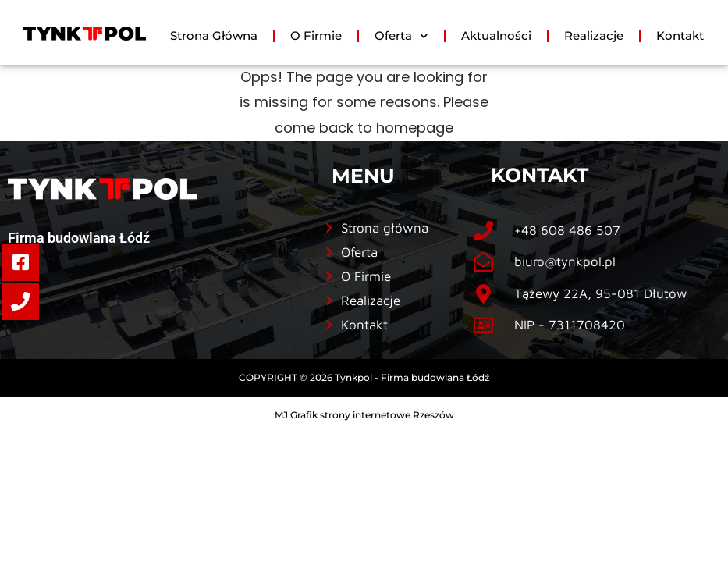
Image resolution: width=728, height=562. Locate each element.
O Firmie (316, 36)
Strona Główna (214, 36)
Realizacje (594, 36)
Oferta (401, 36)
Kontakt (680, 36)
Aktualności (496, 36)
